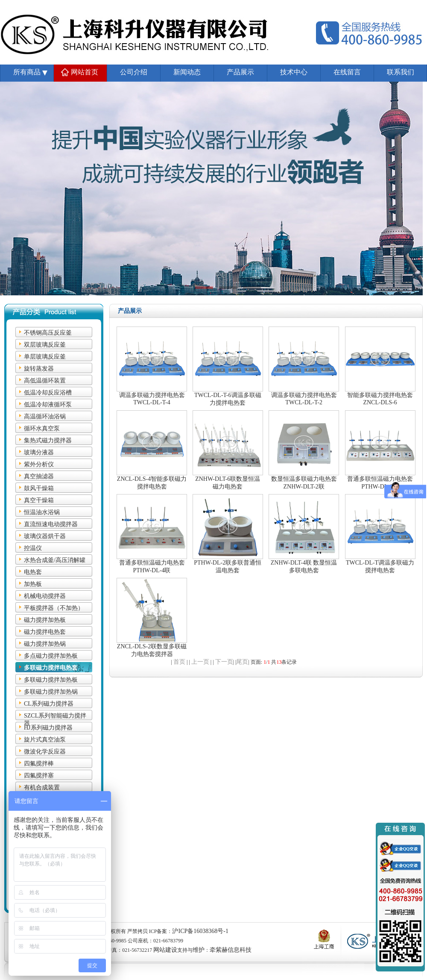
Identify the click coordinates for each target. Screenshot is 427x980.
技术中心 (294, 72)
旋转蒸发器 (39, 369)
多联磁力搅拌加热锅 (51, 692)
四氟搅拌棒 (39, 764)
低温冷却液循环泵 (48, 405)
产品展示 (240, 72)
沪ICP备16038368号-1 (200, 931)
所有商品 (27, 72)
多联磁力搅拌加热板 (51, 680)
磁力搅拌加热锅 (45, 644)
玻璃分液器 (39, 452)
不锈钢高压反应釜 (48, 333)
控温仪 (33, 548)
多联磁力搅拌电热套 (51, 668)
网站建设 (165, 950)
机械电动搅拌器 (45, 596)
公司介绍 (134, 72)
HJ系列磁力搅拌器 (48, 728)
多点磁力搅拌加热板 (51, 656)
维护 (199, 950)
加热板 (33, 584)
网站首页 (85, 72)
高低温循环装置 (45, 381)
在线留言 (347, 72)
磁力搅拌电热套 (45, 632)
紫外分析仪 (39, 464)
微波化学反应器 (45, 752)
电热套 (33, 572)
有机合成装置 (42, 787)
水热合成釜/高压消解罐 (55, 560)
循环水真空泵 (42, 428)
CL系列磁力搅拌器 (49, 704)
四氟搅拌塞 (39, 775)
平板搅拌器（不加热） (54, 608)
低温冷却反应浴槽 (48, 393)
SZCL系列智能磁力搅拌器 (55, 716)
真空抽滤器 (39, 476)
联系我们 (401, 72)
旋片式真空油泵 (45, 740)
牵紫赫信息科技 (231, 950)
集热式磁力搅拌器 (48, 440)
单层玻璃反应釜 (45, 357)
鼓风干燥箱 (39, 488)
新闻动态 (187, 72)
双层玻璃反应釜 (45, 345)
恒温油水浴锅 (42, 512)
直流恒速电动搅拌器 (51, 524)
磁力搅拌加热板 (45, 620)
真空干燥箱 (39, 500)
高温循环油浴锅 (45, 416)
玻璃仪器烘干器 (45, 536)
